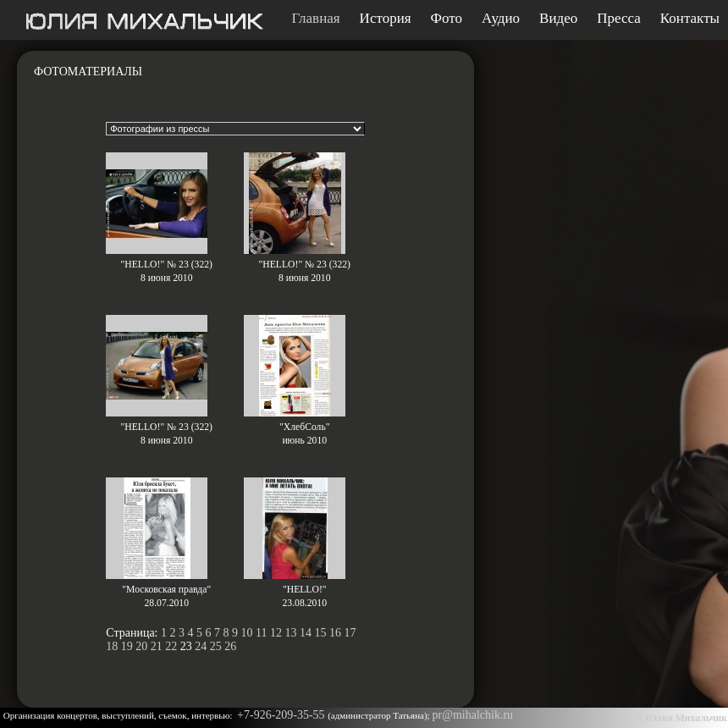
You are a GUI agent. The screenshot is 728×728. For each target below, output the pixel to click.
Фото (447, 19)
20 (141, 646)
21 (157, 646)
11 (261, 633)
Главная (316, 19)
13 (290, 633)
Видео (558, 19)
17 (350, 633)
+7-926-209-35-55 (282, 715)
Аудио (501, 19)
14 (306, 633)
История (386, 19)
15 (320, 633)
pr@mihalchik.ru (472, 715)
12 (276, 633)
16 (335, 633)
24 (201, 646)
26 (230, 646)
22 (171, 646)
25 (216, 646)
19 (127, 646)
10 (247, 633)
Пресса (619, 19)
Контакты (690, 19)
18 (112, 646)
